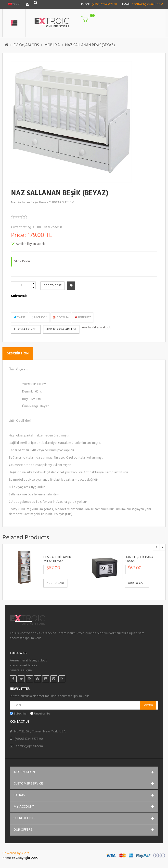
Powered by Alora (16, 853)
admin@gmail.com (29, 746)
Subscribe (20, 714)
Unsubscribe (42, 714)
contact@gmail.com (147, 4)
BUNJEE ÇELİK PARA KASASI (139, 559)
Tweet (19, 318)
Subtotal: (19, 296)
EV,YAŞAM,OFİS (26, 45)
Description (18, 354)
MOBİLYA (52, 45)
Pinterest (83, 318)
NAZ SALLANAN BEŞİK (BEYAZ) (90, 45)
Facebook (39, 318)
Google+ (61, 318)
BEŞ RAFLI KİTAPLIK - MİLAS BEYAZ (58, 559)
